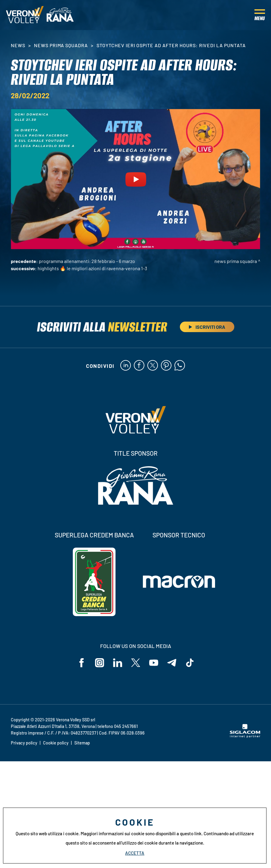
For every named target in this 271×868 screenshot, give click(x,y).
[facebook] (139, 366)
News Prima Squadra (61, 45)
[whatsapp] (180, 366)
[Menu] (260, 15)
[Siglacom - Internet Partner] (245, 736)
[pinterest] (166, 366)
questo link (191, 833)
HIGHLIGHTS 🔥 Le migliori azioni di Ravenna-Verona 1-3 (92, 268)
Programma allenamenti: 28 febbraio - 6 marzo (87, 261)
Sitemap (82, 743)
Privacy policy (24, 743)
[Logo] (25, 15)
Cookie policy (56, 743)
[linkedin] (126, 366)
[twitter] (153, 366)
